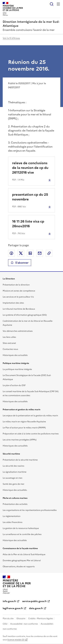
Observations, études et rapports (19, 567)
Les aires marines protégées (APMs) (20, 440)
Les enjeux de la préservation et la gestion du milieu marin (30, 416)
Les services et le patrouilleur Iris (18, 297)
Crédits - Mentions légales (41, 619)
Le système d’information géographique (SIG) (25, 315)
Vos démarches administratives (18, 331)
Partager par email (40, 253)
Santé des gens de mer (14, 484)
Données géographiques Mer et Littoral (22, 560)
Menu (58, 4)
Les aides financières (13, 522)
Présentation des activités (15, 504)
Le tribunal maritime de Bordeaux (19, 309)
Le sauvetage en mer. (13, 478)
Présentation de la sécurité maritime (20, 460)
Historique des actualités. (15, 490)
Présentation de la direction (16, 285)
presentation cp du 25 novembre (30, 197)
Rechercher (52, 4)
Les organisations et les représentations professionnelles (30, 510)
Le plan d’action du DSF (14, 385)
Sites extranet (9, 343)
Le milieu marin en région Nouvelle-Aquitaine (24, 422)
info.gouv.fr (9, 601)
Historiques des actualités (15, 355)
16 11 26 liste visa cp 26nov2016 (28, 224)
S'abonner (20, 263)
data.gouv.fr (36, 608)
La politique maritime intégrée (17, 369)
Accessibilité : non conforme (24, 624)
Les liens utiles (9, 337)
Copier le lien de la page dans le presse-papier (49, 253)
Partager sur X (21, 253)
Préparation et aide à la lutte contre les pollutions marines (31, 434)
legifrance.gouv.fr (13, 608)
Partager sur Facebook (11, 253)
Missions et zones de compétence (19, 291)
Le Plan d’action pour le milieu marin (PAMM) (24, 428)
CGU (5, 624)
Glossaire (21, 619)
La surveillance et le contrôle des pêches (22, 534)
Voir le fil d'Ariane (11, 38)
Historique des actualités (15, 540)
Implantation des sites (13, 303)
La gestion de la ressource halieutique (21, 528)
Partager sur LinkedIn (30, 253)
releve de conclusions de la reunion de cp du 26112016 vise (30, 168)
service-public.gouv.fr (34, 601)
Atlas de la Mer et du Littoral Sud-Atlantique (24, 554)
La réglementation (12, 516)
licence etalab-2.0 (16, 640)
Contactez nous (10, 349)
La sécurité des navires (13, 466)
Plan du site (8, 619)
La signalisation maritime (15, 472)
